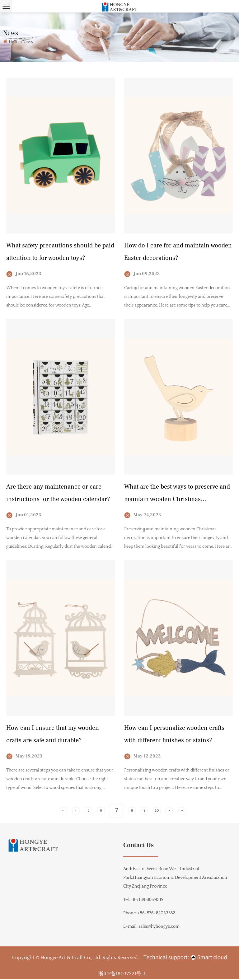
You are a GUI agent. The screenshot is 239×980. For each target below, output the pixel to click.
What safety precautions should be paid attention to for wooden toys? (60, 252)
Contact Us (138, 846)
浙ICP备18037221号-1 (122, 975)
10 (157, 812)
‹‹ (63, 812)
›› (182, 812)
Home (15, 42)
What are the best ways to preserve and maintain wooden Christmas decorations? (177, 495)
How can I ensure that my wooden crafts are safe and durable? (53, 735)
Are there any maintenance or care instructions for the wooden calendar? (58, 494)
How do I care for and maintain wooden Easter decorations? (178, 252)
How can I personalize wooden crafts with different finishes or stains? (174, 735)
